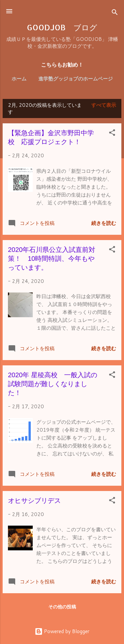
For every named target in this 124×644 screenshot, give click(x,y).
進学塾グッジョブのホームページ (76, 79)
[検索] (115, 13)
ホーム (19, 79)
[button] (112, 134)
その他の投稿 (62, 607)
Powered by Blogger (62, 631)
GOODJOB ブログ (62, 27)
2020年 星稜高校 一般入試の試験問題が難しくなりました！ (53, 384)
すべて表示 (104, 105)
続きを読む (104, 223)
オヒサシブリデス (34, 501)
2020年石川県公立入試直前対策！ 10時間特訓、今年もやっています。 (52, 259)
